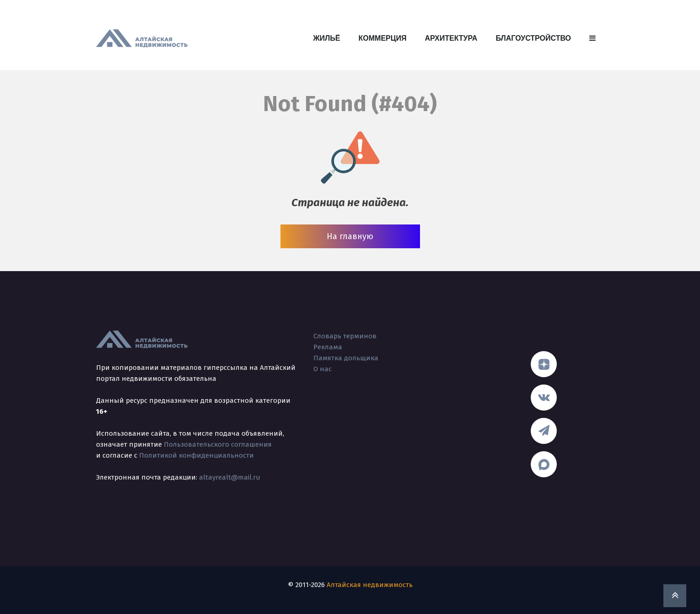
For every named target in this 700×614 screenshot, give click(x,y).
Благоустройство (533, 38)
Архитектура (451, 38)
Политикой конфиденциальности (197, 455)
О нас (323, 369)
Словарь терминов (345, 336)
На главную (350, 236)
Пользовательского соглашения (218, 444)
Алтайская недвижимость (370, 585)
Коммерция (383, 38)
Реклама (328, 347)
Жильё (326, 38)
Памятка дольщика (346, 358)
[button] (592, 38)
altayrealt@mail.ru (230, 477)
